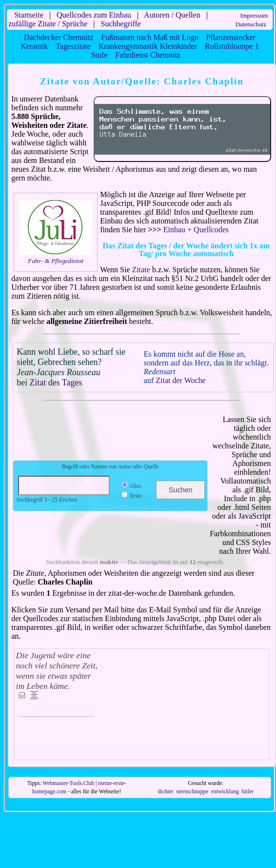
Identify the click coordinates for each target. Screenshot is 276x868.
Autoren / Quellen (172, 15)
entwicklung (225, 791)
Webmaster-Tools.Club (68, 783)
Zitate (141, 270)
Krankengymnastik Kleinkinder (148, 46)
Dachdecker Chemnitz (59, 37)
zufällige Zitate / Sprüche (48, 24)
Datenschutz (251, 24)
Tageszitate (73, 46)
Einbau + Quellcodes (196, 230)
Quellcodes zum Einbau (94, 15)
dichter (166, 791)
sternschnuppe (192, 791)
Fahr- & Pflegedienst (56, 261)
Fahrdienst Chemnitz (148, 55)
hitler (248, 791)
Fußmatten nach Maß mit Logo (150, 37)
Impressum (254, 16)
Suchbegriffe (121, 24)
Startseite (29, 15)
